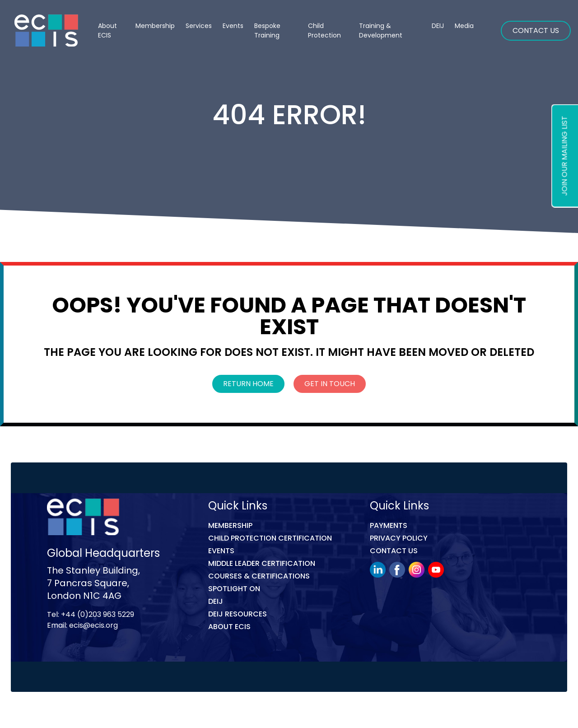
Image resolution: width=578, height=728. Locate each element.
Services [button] (199, 26)
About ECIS (107, 30)
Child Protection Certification (270, 538)
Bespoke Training (267, 30)
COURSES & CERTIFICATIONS (259, 576)
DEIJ (216, 601)
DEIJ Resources (238, 614)
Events (233, 26)
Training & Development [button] (381, 30)
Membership (230, 525)
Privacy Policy (399, 538)
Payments (389, 525)
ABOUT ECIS (229, 627)
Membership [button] (155, 26)
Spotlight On (234, 589)
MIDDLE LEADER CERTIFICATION (262, 563)
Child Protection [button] (324, 30)
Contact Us (536, 30)
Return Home (248, 384)
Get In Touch (330, 384)
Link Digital (207, 712)
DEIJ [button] (438, 26)
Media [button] (464, 26)
